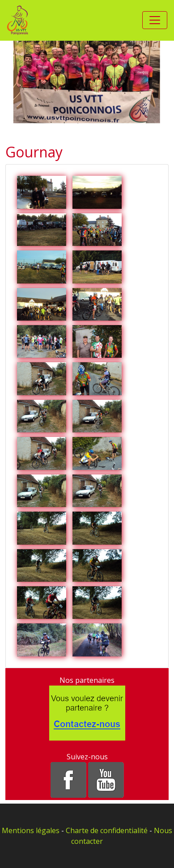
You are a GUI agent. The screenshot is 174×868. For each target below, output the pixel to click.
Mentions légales (31, 830)
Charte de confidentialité (107, 830)
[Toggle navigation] (155, 20)
